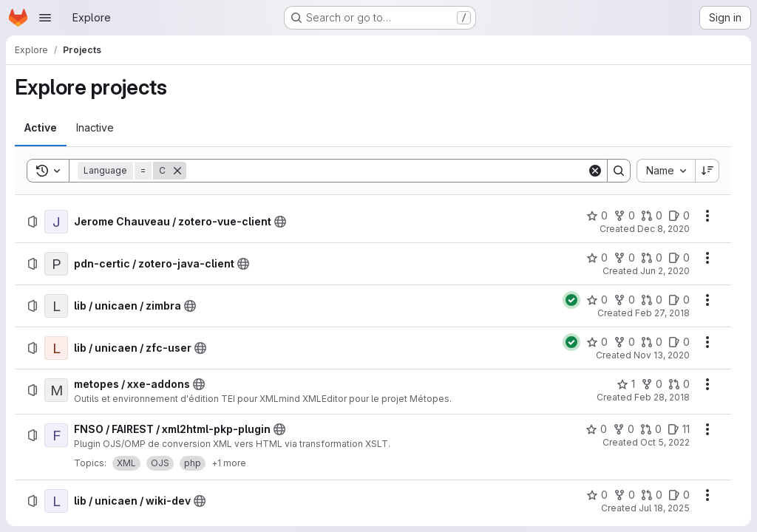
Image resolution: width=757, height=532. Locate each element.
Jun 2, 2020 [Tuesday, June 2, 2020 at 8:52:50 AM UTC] (665, 271)
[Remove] (177, 171)
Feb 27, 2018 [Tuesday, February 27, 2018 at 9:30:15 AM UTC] (662, 313)
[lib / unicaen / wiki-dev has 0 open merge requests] (652, 495)
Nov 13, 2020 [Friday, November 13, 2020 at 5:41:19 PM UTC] (662, 355)
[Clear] (595, 171)
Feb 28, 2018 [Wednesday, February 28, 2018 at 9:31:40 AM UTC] (662, 397)
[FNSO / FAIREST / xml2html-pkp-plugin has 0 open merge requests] (651, 429)
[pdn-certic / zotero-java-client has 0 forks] (624, 258)
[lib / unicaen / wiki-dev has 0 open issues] (679, 495)
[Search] (387, 171)
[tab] (41, 128)
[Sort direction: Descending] (707, 171)
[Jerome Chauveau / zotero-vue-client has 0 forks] (624, 216)
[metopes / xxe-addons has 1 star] (626, 384)
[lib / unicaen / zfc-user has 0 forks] (624, 342)
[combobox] (666, 171)
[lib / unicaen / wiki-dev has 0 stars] (597, 495)
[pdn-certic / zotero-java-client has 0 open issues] (679, 258)
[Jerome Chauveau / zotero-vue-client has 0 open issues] (679, 216)
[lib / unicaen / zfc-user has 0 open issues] (679, 342)
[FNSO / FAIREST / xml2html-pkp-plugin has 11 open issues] (679, 429)
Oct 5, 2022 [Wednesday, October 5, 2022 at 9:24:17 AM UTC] (665, 442)
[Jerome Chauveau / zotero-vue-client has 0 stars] (597, 216)
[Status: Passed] (571, 300)
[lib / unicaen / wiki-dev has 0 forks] (624, 495)
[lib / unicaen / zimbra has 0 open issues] (679, 300)
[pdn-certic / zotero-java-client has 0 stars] (597, 258)
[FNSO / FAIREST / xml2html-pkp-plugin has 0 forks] (624, 429)
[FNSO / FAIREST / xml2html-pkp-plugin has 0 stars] (596, 429)
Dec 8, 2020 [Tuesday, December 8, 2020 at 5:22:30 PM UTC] (663, 229)
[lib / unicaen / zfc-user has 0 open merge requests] (652, 342)
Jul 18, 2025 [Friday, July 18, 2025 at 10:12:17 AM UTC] (664, 508)
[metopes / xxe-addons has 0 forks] (652, 384)
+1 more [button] (229, 463)
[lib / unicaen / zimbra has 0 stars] (597, 300)
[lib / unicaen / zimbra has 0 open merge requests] (652, 300)
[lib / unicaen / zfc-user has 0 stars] (597, 342)
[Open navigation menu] (45, 18)
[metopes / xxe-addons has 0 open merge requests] (679, 384)
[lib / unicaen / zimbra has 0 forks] (624, 300)
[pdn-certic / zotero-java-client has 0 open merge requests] (652, 258)
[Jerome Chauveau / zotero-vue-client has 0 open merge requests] (652, 216)
